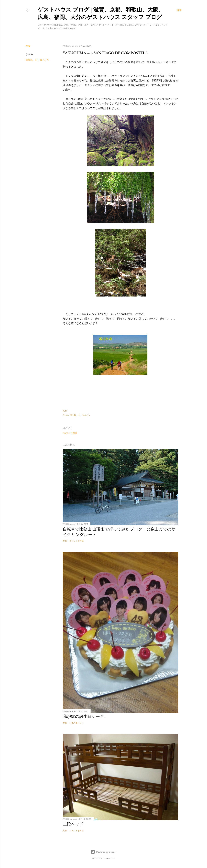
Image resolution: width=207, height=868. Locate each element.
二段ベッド (73, 824)
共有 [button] (28, 46)
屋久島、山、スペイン (37, 60)
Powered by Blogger (104, 852)
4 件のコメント (76, 723)
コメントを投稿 (70, 433)
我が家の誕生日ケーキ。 (85, 716)
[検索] (179, 10)
